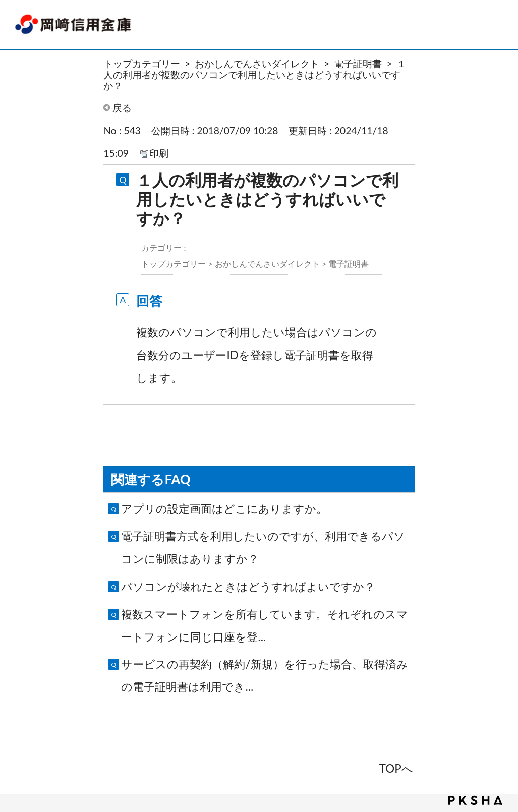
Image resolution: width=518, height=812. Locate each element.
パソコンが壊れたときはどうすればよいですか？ (248, 586)
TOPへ (396, 768)
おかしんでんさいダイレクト (257, 63)
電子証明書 (358, 63)
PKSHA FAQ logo (475, 800)
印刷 (159, 153)
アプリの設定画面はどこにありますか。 (224, 509)
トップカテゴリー (142, 63)
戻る (122, 108)
